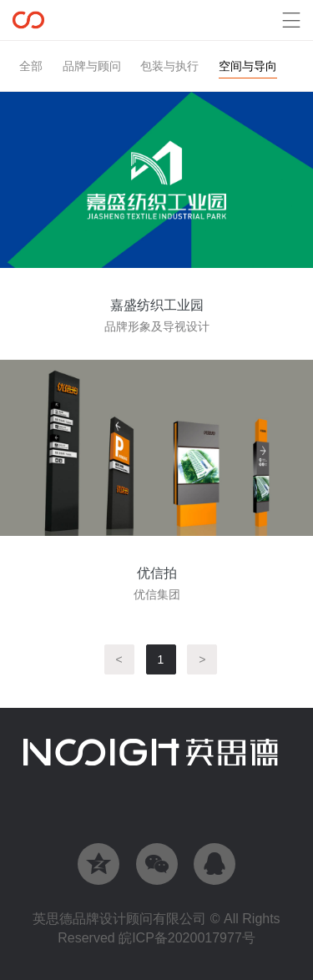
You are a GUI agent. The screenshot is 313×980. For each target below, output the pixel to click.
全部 (31, 66)
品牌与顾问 (92, 66)
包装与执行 (169, 66)
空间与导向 (248, 66)
